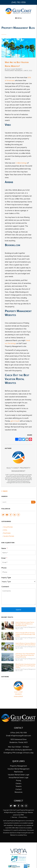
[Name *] (18, 553)
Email (3, 558)
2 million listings (21, 163)
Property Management (18, 766)
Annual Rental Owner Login (18, 778)
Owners (18, 783)
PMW (22, 815)
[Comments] (18, 597)
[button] (3, 515)
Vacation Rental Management (18, 769)
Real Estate (7, 533)
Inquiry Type (6, 578)
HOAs (5, 530)
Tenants (18, 786)
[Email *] (18, 562)
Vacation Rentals (9, 536)
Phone (4, 568)
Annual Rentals (8, 527)
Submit (18, 610)
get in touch (15, 421)
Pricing (18, 780)
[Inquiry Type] (18, 582)
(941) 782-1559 (18, 2)
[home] (18, 11)
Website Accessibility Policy (19, 835)
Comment (5, 587)
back (4, 491)
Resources (18, 792)
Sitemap (14, 817)
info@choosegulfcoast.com (21, 736)
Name (4, 548)
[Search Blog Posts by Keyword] (16, 502)
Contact (19, 789)
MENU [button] (19, 18)
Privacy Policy (23, 817)
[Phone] (18, 572)
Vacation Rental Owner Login (19, 775)
